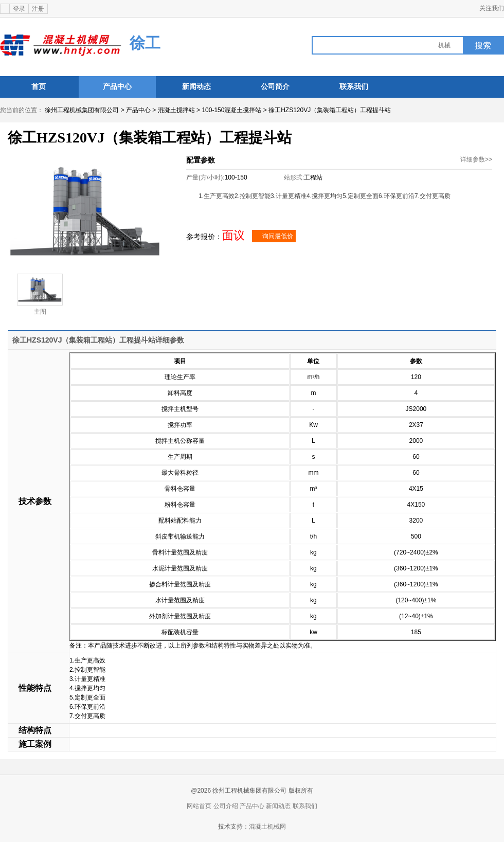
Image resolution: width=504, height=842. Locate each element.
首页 (39, 87)
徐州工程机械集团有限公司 (82, 110)
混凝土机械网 (267, 827)
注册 (38, 9)
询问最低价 (274, 236)
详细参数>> (476, 159)
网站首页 (199, 806)
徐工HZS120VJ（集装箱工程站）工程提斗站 (330, 110)
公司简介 (275, 87)
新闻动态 (196, 87)
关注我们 (492, 8)
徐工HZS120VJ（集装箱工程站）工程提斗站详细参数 (98, 340)
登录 (19, 9)
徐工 (145, 43)
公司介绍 (226, 806)
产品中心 (117, 87)
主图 (40, 294)
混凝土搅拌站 (176, 110)
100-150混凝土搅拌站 (231, 110)
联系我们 (354, 87)
